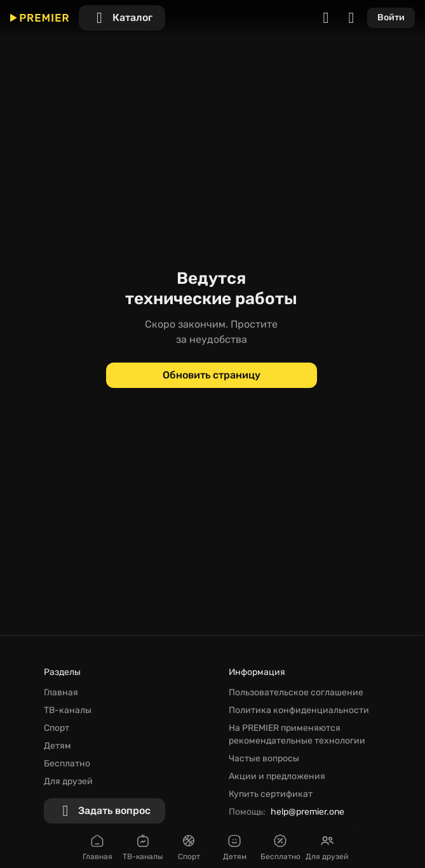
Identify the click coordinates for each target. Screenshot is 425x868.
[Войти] (391, 18)
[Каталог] (122, 18)
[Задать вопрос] (105, 811)
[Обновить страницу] (212, 375)
